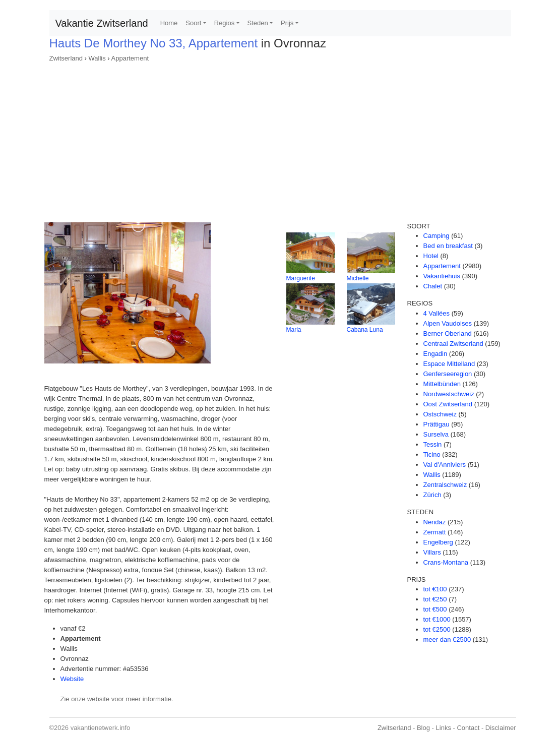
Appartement (130, 58)
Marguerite (301, 278)
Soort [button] (193, 23)
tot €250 (435, 599)
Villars (432, 552)
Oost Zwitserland (448, 404)
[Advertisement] (280, 139)
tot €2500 (437, 629)
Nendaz (435, 522)
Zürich (432, 495)
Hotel (431, 256)
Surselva (436, 434)
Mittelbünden (442, 384)
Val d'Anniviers (445, 465)
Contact (468, 728)
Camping (437, 236)
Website (72, 679)
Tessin (433, 444)
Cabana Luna (365, 330)
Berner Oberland (448, 333)
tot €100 (435, 589)
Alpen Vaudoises (448, 323)
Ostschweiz (440, 414)
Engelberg (438, 542)
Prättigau (437, 424)
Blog (423, 728)
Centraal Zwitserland (453, 344)
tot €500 (435, 609)
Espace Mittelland (449, 364)
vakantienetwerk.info (101, 728)
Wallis (97, 58)
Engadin (435, 354)
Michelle (358, 278)
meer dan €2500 (447, 639)
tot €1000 (437, 619)
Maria (294, 330)
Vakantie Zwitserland (102, 23)
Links (444, 728)
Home (169, 23)
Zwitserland (66, 58)
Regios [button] (224, 23)
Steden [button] (258, 23)
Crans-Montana (446, 562)
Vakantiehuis (442, 276)
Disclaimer (501, 728)
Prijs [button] (287, 23)
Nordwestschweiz (449, 394)
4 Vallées (437, 313)
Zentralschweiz (445, 485)
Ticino (432, 454)
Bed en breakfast (448, 246)
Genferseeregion (448, 374)
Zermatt (435, 532)
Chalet (433, 286)
